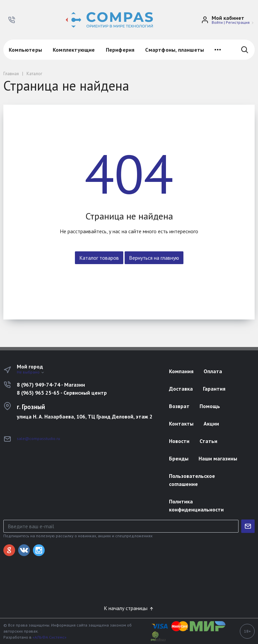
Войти (217, 22)
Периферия (120, 50)
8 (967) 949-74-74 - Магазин (51, 385)
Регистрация (238, 22)
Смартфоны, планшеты (175, 50)
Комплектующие (74, 50)
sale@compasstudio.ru (38, 438)
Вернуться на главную (154, 258)
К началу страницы (129, 608)
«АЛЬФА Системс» (50, 637)
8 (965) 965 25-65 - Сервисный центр (62, 393)
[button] (12, 20)
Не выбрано (31, 372)
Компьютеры (25, 50)
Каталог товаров (99, 258)
